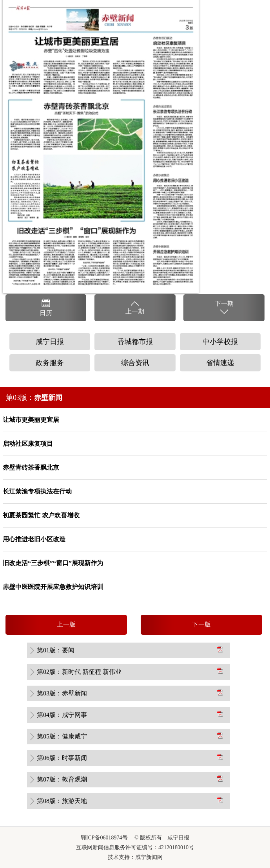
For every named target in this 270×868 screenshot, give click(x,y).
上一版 (66, 624)
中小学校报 (220, 342)
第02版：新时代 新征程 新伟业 (79, 672)
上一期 (135, 307)
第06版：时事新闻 (62, 758)
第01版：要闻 (56, 650)
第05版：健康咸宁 (62, 736)
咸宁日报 (50, 342)
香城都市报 (135, 342)
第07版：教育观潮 (62, 779)
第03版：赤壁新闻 (62, 693)
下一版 (201, 624)
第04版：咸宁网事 (62, 715)
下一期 (224, 308)
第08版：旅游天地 (62, 801)
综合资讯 (135, 363)
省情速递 (220, 363)
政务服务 (50, 363)
